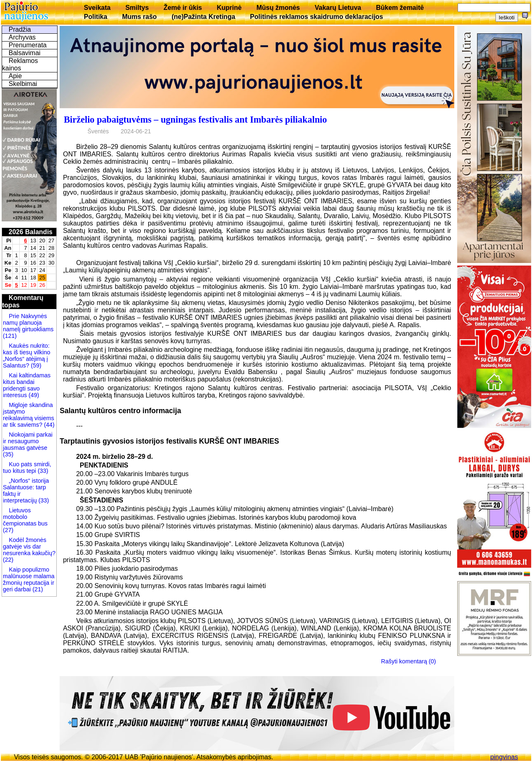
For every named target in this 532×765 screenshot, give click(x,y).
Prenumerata (28, 45)
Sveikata (97, 8)
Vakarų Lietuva (338, 8)
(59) (35, 365)
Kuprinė (229, 8)
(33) (42, 471)
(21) (37, 589)
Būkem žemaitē (400, 8)
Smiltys (137, 8)
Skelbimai (23, 84)
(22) (8, 560)
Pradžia (20, 29)
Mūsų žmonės (278, 8)
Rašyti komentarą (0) (409, 661)
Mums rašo (139, 17)
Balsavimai (24, 53)
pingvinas (504, 757)
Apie (15, 76)
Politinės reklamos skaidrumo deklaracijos (317, 17)
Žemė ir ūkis (183, 8)
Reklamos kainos (20, 64)
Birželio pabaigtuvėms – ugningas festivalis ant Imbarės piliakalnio (195, 120)
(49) (33, 395)
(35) (8, 454)
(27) (8, 530)
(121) (10, 336)
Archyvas (22, 37)
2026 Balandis (31, 232)
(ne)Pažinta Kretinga (203, 17)
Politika (96, 17)
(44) (49, 425)
